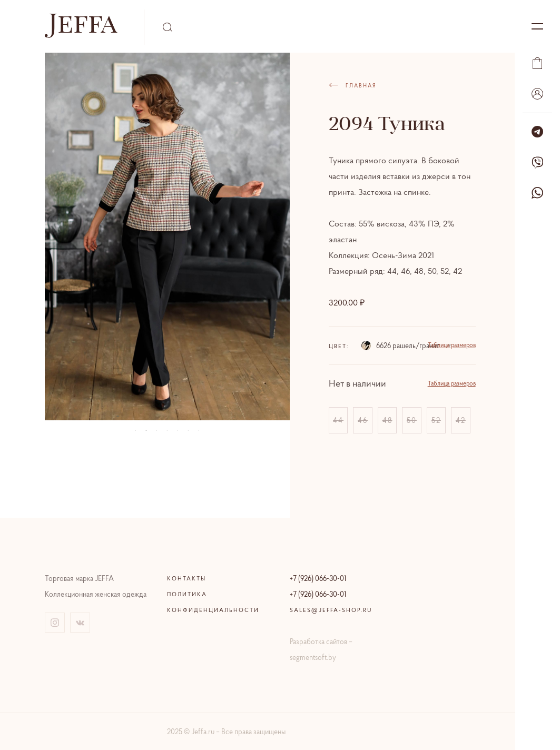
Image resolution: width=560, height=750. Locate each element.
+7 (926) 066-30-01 (318, 578)
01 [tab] (135, 430)
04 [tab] (167, 430)
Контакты (186, 578)
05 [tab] (178, 430)
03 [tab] (156, 430)
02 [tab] (146, 430)
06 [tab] (188, 430)
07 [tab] (199, 430)
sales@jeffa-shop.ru (331, 610)
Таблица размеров (452, 345)
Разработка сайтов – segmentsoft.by (321, 649)
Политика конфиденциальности (213, 602)
